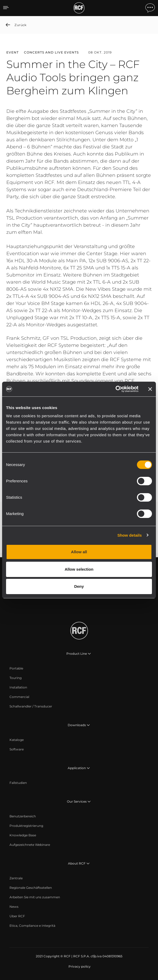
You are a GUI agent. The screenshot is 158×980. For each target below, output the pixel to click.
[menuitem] (16, 668)
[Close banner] (150, 389)
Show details (130, 535)
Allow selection (79, 569)
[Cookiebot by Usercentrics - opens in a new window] (115, 389)
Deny (79, 586)
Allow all (79, 552)
